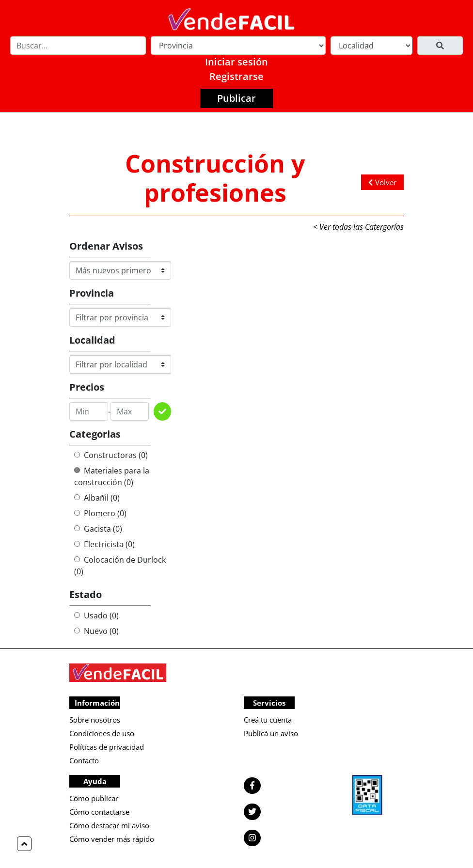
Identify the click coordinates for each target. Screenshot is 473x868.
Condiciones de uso (102, 733)
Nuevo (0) (96, 631)
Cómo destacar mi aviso (109, 825)
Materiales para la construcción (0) (112, 476)
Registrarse (236, 76)
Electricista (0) (104, 544)
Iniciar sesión (236, 62)
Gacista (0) (98, 529)
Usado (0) (96, 615)
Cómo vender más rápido (112, 839)
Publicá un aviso (271, 733)
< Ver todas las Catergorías (358, 227)
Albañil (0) (97, 498)
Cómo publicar (94, 798)
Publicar (236, 98)
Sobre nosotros (95, 720)
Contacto (84, 760)
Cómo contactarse (99, 812)
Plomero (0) (100, 513)
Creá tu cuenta (268, 720)
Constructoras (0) (111, 455)
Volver (382, 182)
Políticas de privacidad (107, 747)
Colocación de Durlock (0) (120, 566)
